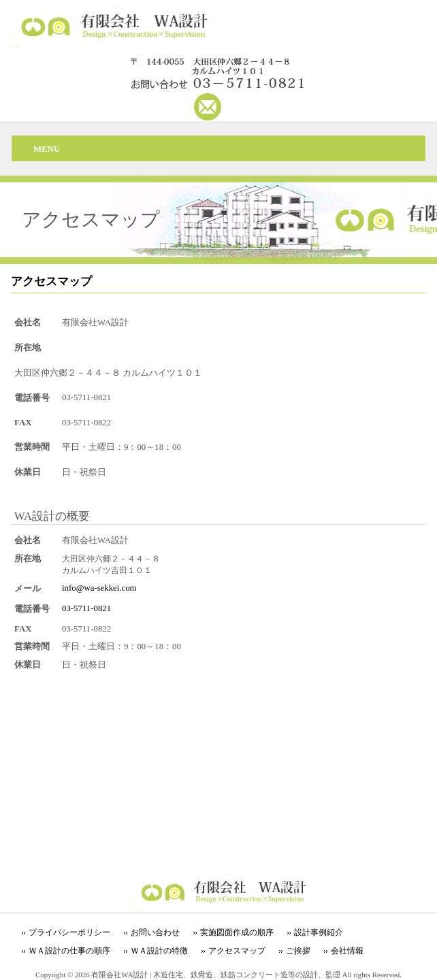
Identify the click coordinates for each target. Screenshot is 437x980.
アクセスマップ (237, 951)
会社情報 (347, 951)
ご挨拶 (298, 951)
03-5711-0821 (86, 608)
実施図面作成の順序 (237, 932)
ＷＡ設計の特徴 (159, 951)
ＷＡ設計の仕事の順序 (69, 951)
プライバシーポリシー (69, 932)
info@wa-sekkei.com (99, 588)
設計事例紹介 (319, 932)
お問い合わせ (155, 932)
